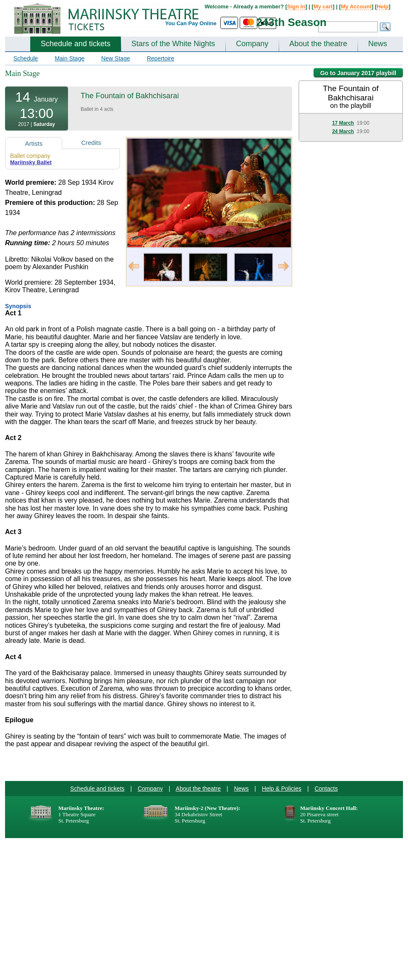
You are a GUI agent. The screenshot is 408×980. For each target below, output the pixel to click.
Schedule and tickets (76, 44)
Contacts (326, 789)
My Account (356, 7)
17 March (343, 123)
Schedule (26, 58)
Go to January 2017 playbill (358, 73)
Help (382, 7)
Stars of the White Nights (173, 44)
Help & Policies (282, 789)
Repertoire (161, 58)
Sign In (296, 7)
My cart (323, 7)
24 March (343, 131)
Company (252, 44)
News (378, 44)
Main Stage (69, 58)
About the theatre (318, 44)
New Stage (115, 58)
